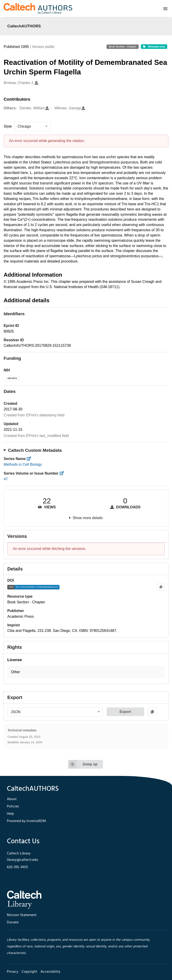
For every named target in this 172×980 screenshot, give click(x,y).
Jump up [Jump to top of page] (83, 764)
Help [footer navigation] (10, 814)
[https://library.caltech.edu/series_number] (63, 473)
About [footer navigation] (12, 799)
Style (8, 126)
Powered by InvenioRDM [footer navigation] (26, 821)
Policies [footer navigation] (13, 807)
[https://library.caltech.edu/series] (30, 459)
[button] (86, 672)
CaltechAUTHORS (24, 26)
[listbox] (32, 126)
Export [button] (125, 712)
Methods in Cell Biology (23, 464)
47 (6, 479)
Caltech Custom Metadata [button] (33, 450)
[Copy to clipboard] (161, 587)
